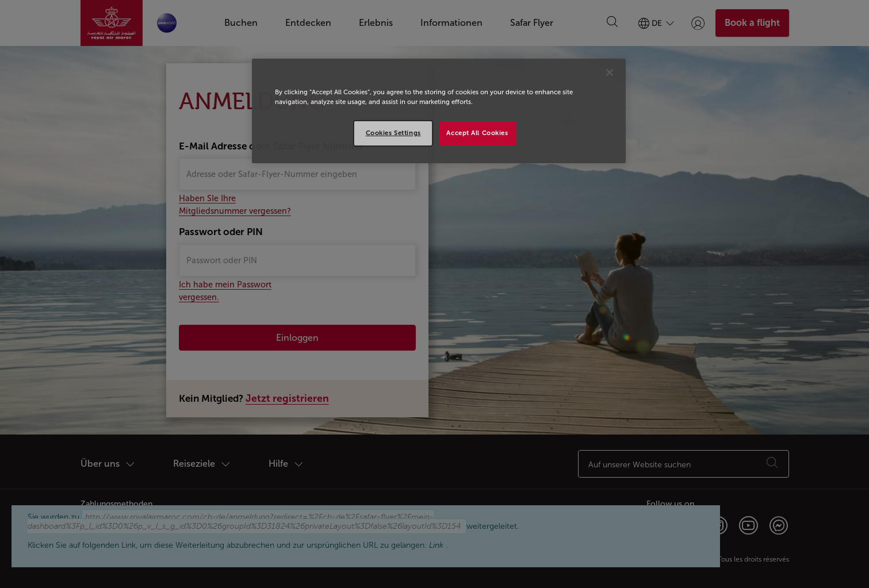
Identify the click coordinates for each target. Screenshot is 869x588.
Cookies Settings (393, 133)
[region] (439, 111)
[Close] (610, 72)
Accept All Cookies (477, 133)
